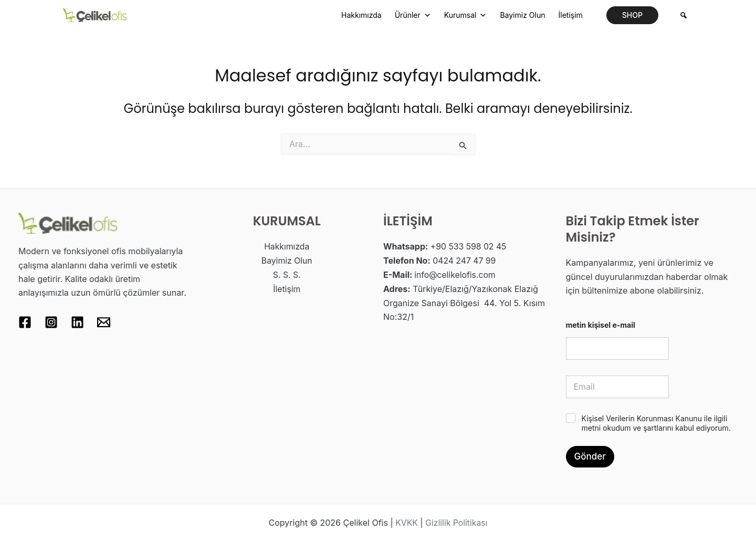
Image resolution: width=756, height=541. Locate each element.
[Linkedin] (77, 322)
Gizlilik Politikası (457, 523)
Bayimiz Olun (522, 15)
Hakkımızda (361, 15)
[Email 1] (104, 322)
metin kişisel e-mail (601, 325)
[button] (632, 15)
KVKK (406, 523)
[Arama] (684, 15)
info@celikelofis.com (455, 274)
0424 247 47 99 (465, 261)
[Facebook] (25, 322)
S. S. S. (287, 274)
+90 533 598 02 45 (469, 246)
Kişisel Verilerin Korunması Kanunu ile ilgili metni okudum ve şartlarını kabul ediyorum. (656, 423)
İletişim (570, 15)
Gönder (590, 456)
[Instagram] (51, 322)
